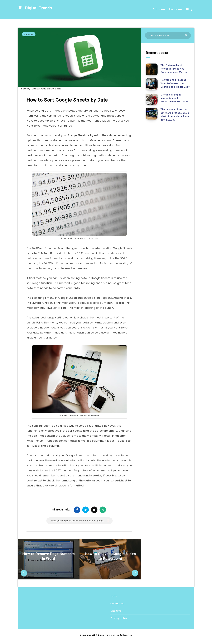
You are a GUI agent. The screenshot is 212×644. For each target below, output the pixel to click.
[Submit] (186, 35)
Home (114, 596)
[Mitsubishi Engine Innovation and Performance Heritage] (152, 99)
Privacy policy (119, 618)
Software (159, 9)
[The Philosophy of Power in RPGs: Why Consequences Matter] (152, 69)
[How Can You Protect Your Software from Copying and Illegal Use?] (152, 84)
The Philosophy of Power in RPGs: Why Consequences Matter (174, 69)
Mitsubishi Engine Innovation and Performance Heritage (174, 98)
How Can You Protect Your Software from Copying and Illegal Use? (175, 83)
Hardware (176, 9)
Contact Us (117, 604)
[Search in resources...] (168, 35)
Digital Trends (35, 8)
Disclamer (117, 611)
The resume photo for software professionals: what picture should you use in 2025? (175, 115)
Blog (189, 9)
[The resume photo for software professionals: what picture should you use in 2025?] (152, 114)
